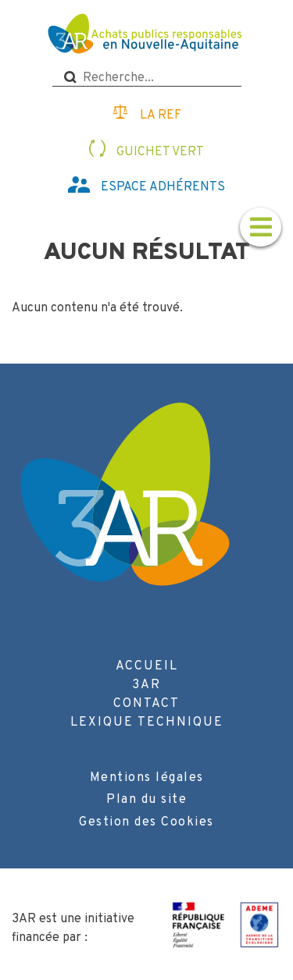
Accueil (147, 666)
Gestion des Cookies (146, 822)
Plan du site (146, 800)
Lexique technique (147, 723)
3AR (146, 685)
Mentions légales (147, 778)
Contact (146, 704)
